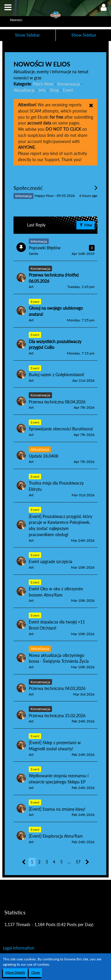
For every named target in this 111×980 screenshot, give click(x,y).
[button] (8, 7)
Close (35, 973)
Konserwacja (69, 84)
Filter (85, 225)
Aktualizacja (24, 90)
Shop (54, 90)
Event (68, 90)
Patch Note (43, 84)
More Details (15, 973)
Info (42, 90)
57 (78, 862)
